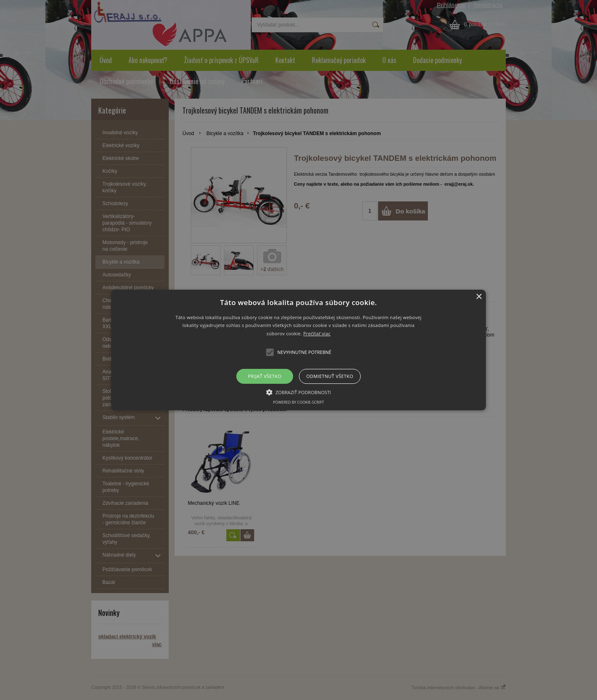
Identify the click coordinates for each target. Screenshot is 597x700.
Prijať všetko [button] (265, 376)
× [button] (479, 297)
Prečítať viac (317, 333)
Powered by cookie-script (299, 402)
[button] (298, 350)
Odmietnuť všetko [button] (330, 376)
